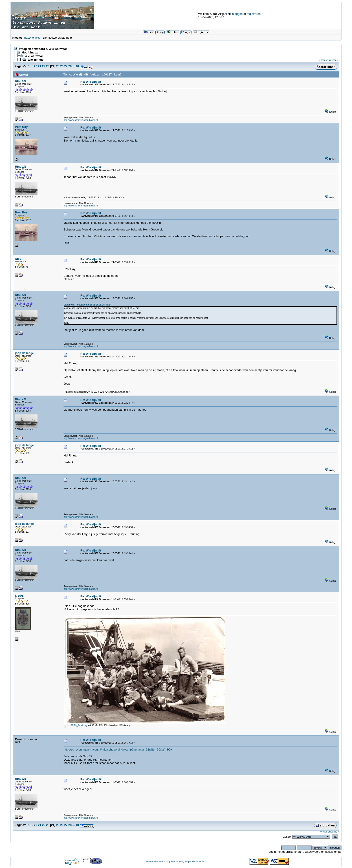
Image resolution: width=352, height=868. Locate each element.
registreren (254, 14)
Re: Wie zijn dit (91, 82)
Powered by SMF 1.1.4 (157, 862)
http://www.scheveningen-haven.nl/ (81, 120)
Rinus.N (21, 81)
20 (35, 66)
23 (48, 66)
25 (58, 66)
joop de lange (24, 353)
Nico (18, 259)
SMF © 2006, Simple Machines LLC (188, 862)
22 (44, 66)
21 (40, 66)
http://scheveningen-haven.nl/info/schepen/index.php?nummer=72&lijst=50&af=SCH (118, 750)
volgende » (333, 60)
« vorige (323, 60)
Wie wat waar (34, 56)
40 (77, 66)
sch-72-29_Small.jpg (76, 725)
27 (66, 66)
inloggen (237, 14)
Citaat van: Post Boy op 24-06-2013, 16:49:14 (87, 305)
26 (62, 66)
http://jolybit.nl (33, 38)
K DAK (20, 596)
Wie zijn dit (35, 60)
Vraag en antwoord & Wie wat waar (43, 49)
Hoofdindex (30, 52)
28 (70, 66)
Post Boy (21, 127)
